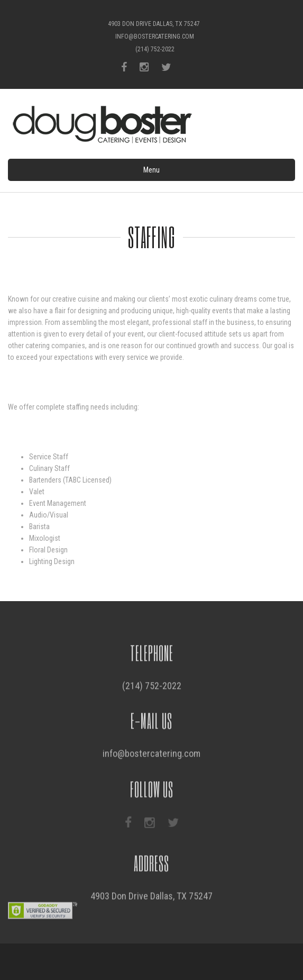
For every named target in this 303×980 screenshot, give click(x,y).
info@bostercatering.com (155, 37)
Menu (151, 170)
